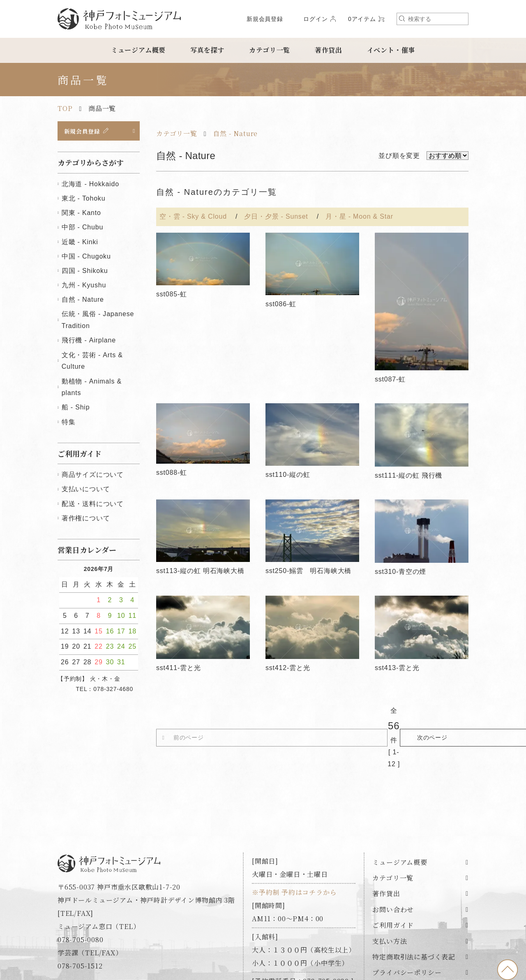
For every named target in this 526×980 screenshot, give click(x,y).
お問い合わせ (393, 865)
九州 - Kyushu (84, 287)
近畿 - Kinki (80, 243)
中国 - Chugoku (86, 258)
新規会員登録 (265, 19)
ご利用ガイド (393, 881)
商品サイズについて (93, 476)
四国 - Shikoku (85, 272)
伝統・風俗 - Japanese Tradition (98, 321)
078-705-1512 (80, 921)
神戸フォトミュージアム (119, 19)
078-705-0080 (81, 895)
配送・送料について (93, 505)
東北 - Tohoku (84, 200)
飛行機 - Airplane (89, 342)
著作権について (86, 519)
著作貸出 (329, 50)
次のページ (413, 715)
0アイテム (362, 19)
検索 (402, 18)
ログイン (315, 19)
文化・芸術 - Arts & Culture (92, 362)
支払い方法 (390, 896)
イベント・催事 (391, 50)
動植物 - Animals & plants (92, 388)
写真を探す (208, 50)
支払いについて (86, 491)
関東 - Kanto (81, 214)
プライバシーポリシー (407, 928)
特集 (69, 423)
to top (508, 970)
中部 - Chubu (82, 229)
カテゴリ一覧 (270, 50)
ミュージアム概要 (138, 50)
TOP (65, 108)
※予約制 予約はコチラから (294, 847)
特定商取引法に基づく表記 (414, 912)
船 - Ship (76, 409)
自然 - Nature (235, 133)
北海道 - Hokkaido (90, 186)
